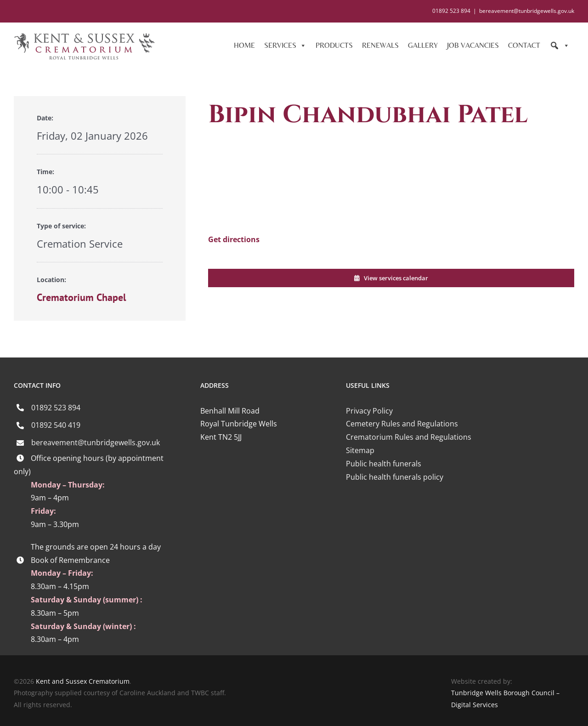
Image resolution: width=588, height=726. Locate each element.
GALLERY (423, 45)
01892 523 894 (56, 408)
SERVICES (285, 45)
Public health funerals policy (395, 477)
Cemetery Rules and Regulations (402, 424)
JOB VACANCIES (473, 45)
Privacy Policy (369, 411)
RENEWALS (380, 45)
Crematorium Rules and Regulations (409, 437)
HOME (244, 45)
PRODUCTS (334, 45)
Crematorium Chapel (81, 297)
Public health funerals (384, 464)
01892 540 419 (56, 425)
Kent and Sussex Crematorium (83, 681)
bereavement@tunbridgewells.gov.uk (527, 11)
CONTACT (524, 45)
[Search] (560, 45)
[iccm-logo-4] (410, 517)
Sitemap (360, 450)
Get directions (234, 239)
